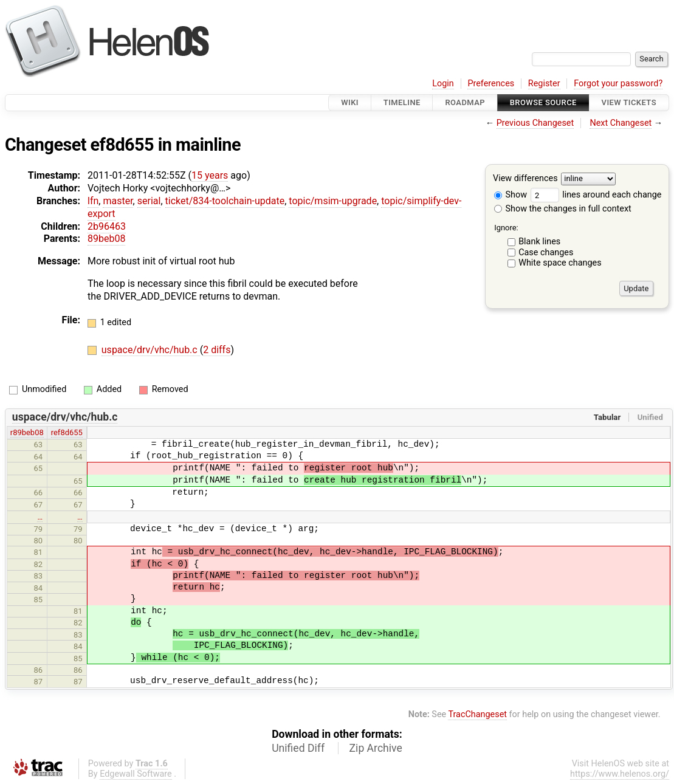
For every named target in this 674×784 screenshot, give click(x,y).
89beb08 (106, 239)
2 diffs (217, 350)
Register (544, 84)
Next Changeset (621, 123)
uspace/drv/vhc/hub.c (151, 350)
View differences (525, 179)
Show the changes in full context (563, 209)
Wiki (350, 102)
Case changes (546, 253)
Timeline (402, 102)
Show (511, 195)
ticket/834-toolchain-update (225, 201)
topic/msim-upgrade (333, 201)
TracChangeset (477, 714)
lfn (93, 201)
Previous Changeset (535, 123)
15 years (210, 175)
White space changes (560, 263)
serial (149, 201)
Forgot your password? (618, 84)
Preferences (491, 84)
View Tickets (629, 102)
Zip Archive (376, 748)
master (118, 201)
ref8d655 (67, 432)
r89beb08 (27, 432)
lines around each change (596, 195)
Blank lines (539, 242)
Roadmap (465, 102)
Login (443, 84)
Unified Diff (298, 748)
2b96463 (107, 226)
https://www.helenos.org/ (620, 774)
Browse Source (543, 102)
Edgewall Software (136, 774)
